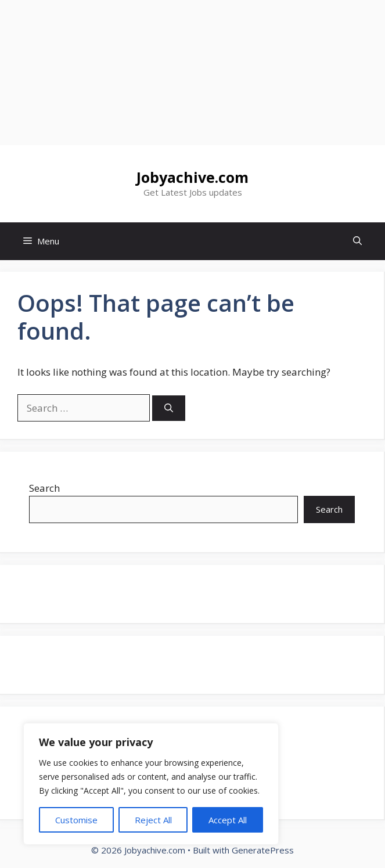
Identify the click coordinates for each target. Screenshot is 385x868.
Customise (76, 820)
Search (44, 488)
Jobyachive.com (193, 177)
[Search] (169, 408)
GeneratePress (263, 850)
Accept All (228, 820)
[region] (151, 784)
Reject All (153, 820)
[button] (357, 241)
